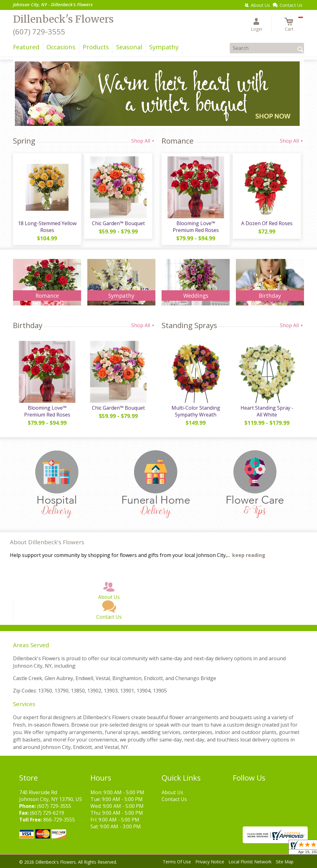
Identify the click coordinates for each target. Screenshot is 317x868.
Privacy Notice (210, 862)
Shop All (143, 141)
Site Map (285, 862)
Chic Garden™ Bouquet (118, 223)
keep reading (249, 555)
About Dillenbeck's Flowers (47, 542)
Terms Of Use (177, 862)
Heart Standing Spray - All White (267, 411)
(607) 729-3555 (39, 31)
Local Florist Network (250, 862)
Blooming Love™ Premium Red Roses (196, 227)
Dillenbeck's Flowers (63, 19)
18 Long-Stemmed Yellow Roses (47, 227)
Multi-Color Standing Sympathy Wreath (196, 411)
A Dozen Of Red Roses (267, 223)
